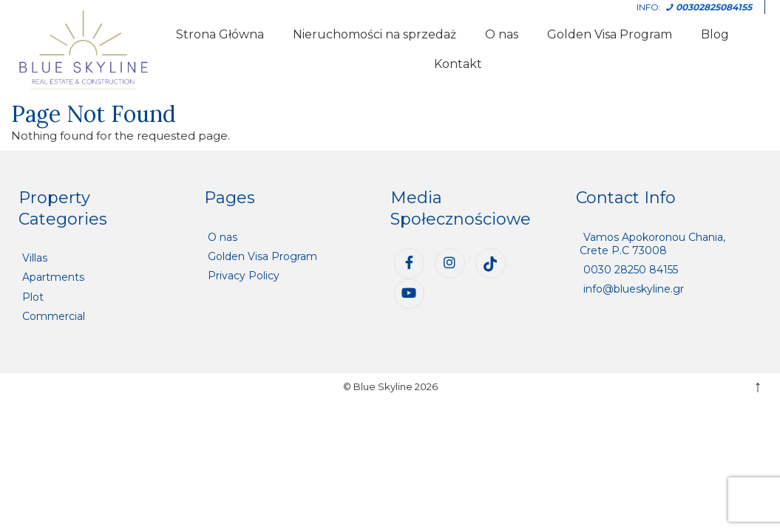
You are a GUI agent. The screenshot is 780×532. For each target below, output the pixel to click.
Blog (715, 34)
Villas (35, 258)
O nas (502, 34)
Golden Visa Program (610, 34)
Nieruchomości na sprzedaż (374, 34)
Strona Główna (220, 34)
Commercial (54, 316)
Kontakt (458, 64)
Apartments (53, 277)
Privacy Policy (244, 276)
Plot (33, 297)
